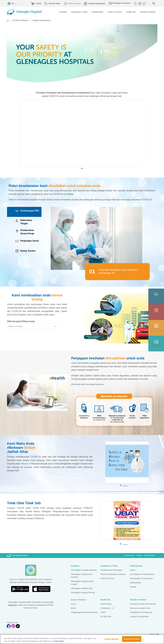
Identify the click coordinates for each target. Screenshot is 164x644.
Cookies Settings (111, 639)
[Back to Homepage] (8, 21)
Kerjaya (139, 555)
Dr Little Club (106, 617)
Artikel (103, 612)
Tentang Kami (129, 555)
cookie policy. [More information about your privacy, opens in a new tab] (59, 641)
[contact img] (156, 344)
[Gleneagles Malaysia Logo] (17, 555)
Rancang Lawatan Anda (140, 608)
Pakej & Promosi (107, 578)
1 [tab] (82, 169)
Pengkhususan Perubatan (111, 570)
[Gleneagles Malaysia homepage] (24, 12)
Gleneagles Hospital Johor (82, 588)
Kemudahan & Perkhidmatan (142, 574)
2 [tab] (130, 486)
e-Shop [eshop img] (36, 4)
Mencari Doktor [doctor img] (52, 4)
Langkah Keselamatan (139, 617)
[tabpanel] (82, 133)
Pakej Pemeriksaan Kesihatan (113, 574)
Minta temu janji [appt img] (72, 4)
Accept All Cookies (132, 639)
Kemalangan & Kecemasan (141, 578)
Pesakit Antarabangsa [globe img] (95, 4)
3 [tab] (133, 486)
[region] (82, 639)
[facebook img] (136, 3)
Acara (73, 604)
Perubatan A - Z (107, 608)
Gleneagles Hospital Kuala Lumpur (82, 583)
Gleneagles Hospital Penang (83, 593)
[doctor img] (156, 296)
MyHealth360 (136, 583)
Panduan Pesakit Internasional (143, 604)
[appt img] (156, 312)
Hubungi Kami (149, 555)
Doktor (133, 570)
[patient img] (156, 328)
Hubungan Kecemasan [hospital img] (119, 3)
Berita (73, 608)
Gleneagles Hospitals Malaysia (84, 570)
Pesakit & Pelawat (20, 20)
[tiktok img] (144, 3)
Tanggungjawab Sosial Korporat (84, 612)
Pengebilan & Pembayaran (141, 612)
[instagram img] (140, 3)
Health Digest (106, 604)
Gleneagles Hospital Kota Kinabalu (81, 576)
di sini (77, 384)
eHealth (133, 587)
